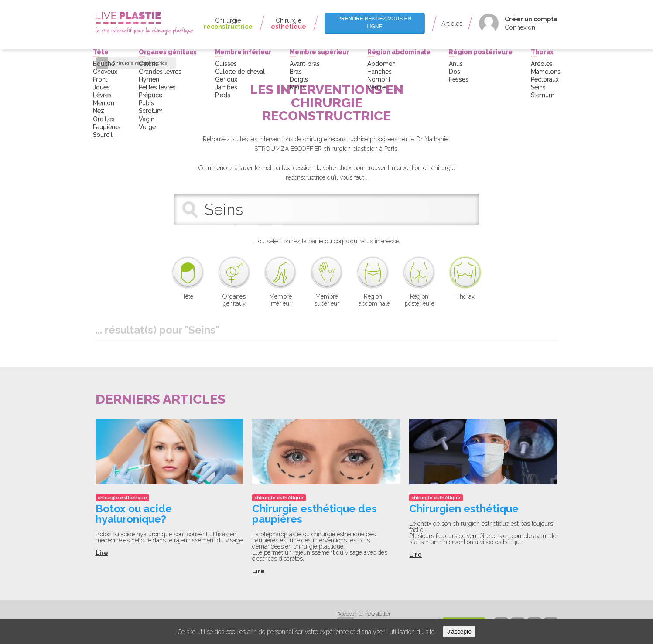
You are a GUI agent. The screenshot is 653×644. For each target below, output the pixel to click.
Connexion (520, 27)
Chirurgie (228, 24)
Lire (102, 553)
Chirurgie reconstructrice (140, 63)
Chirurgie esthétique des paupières (315, 514)
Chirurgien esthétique (464, 509)
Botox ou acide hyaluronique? (134, 514)
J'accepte (459, 632)
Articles (452, 24)
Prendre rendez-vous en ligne (374, 22)
